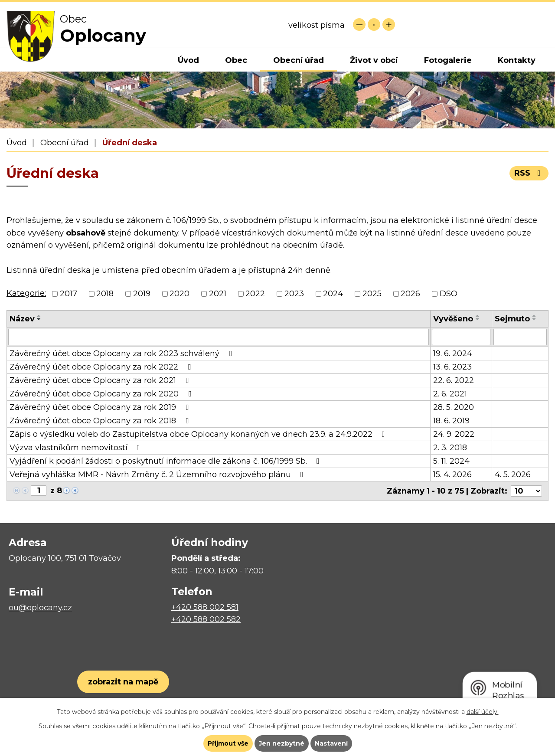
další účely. (483, 712)
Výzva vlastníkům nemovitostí (77, 448)
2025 (372, 294)
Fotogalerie (448, 60)
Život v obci (374, 60)
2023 (294, 294)
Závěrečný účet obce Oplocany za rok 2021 (101, 380)
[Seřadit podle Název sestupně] (39, 319)
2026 (410, 294)
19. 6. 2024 (453, 353)
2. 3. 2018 (450, 448)
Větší (389, 25)
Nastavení (331, 743)
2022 (255, 294)
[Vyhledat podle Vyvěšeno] (461, 337)
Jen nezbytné (282, 743)
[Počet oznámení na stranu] (526, 491)
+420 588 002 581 (205, 607)
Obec (236, 60)
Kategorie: (26, 293)
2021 (218, 294)
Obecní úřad (299, 60)
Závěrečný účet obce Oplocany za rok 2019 (101, 407)
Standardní (374, 25)
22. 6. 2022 (454, 380)
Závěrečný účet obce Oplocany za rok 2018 (101, 421)
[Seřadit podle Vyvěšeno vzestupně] (478, 316)
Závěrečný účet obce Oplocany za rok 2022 (102, 367)
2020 (180, 294)
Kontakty (517, 60)
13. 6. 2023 (452, 367)
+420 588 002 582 (206, 619)
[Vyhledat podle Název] (219, 337)
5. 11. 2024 (451, 461)
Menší (359, 25)
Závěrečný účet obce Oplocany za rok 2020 (102, 394)
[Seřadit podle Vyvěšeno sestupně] (478, 319)
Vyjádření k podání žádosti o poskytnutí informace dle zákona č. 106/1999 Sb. (166, 461)
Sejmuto (512, 319)
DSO (449, 294)
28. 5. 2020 (454, 407)
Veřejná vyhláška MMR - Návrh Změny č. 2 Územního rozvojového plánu (158, 475)
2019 (142, 294)
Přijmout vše (228, 743)
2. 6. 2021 (450, 394)
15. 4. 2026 (452, 475)
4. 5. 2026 (513, 475)
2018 (105, 294)
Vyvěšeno (453, 319)
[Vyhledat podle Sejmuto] (520, 337)
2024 (333, 294)
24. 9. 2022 (454, 434)
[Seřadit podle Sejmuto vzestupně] (535, 316)
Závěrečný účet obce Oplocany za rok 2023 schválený (122, 353)
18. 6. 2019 (451, 421)
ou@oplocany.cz (40, 608)
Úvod (188, 60)
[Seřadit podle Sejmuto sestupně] (535, 319)
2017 (69, 294)
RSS (529, 173)
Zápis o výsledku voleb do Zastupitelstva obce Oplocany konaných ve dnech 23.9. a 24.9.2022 (199, 434)
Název (22, 319)
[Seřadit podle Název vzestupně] (39, 316)
